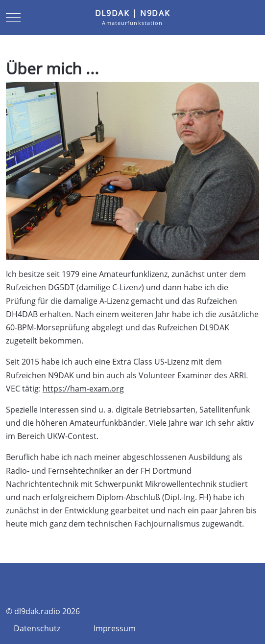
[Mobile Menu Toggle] (13, 17)
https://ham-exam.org (83, 389)
